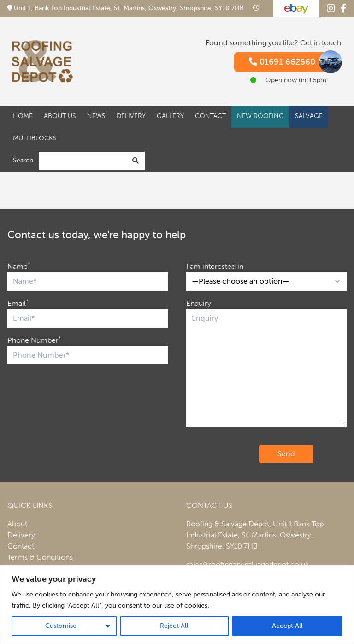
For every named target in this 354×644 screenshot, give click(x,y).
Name (19, 266)
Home (23, 116)
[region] (177, 605)
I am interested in (215, 266)
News (96, 116)
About (17, 524)
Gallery (170, 116)
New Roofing (260, 116)
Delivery (131, 116)
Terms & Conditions (40, 557)
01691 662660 (291, 62)
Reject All (174, 626)
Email (18, 303)
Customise (61, 626)
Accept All (287, 626)
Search (23, 160)
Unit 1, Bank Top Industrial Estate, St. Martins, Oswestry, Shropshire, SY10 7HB (127, 8)
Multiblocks (35, 138)
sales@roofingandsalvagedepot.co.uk (248, 564)
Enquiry (199, 303)
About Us (60, 116)
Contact (210, 116)
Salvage (309, 116)
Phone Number (34, 340)
